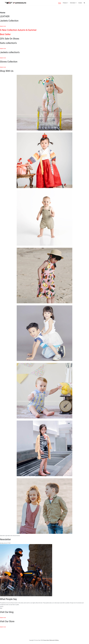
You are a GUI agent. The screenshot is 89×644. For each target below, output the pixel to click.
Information (73, 3)
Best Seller (5, 34)
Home (60, 3)
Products (65, 3)
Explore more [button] (3, 26)
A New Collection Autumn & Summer (18, 30)
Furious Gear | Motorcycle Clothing (51, 640)
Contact (80, 3)
